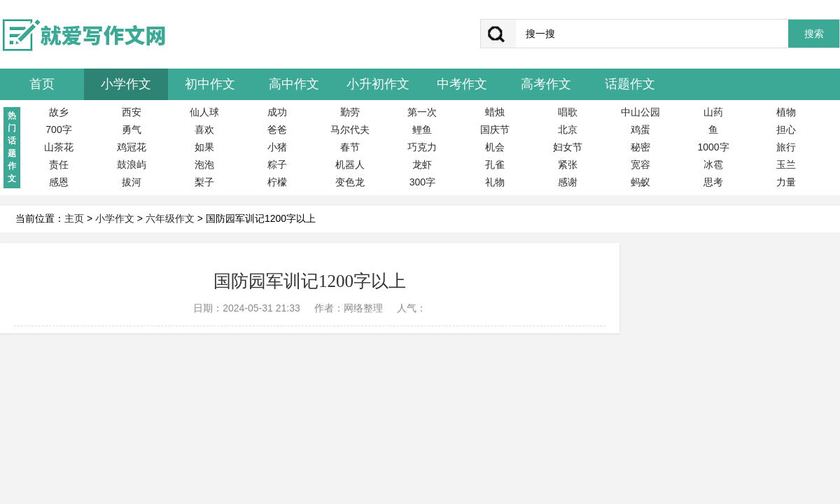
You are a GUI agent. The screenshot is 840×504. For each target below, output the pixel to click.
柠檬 (277, 182)
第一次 (422, 112)
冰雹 (713, 164)
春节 (350, 147)
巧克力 (422, 147)
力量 (786, 182)
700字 (58, 129)
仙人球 (204, 112)
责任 (59, 164)
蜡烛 (495, 112)
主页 (74, 218)
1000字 (713, 147)
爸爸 (277, 129)
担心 (786, 129)
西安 (132, 112)
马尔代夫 (350, 129)
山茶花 (59, 147)
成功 (277, 112)
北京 (568, 129)
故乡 (59, 112)
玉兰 (786, 164)
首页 (42, 84)
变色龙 (350, 182)
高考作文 (546, 84)
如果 (204, 147)
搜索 (814, 34)
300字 (422, 182)
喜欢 (204, 129)
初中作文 (210, 84)
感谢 (568, 182)
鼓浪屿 (132, 164)
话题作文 (630, 84)
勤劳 (350, 112)
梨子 (204, 182)
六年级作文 (170, 218)
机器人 (350, 164)
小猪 (277, 147)
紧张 (568, 164)
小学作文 (126, 84)
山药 (713, 112)
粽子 (277, 164)
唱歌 (568, 112)
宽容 (640, 164)
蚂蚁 (640, 182)
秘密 (640, 147)
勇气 (132, 129)
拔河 (132, 182)
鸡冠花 (132, 147)
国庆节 (495, 129)
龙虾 (422, 164)
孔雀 (495, 164)
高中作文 (294, 84)
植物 (786, 112)
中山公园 (640, 112)
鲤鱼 (422, 129)
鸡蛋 (640, 129)
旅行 (786, 147)
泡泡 (204, 164)
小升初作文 (378, 84)
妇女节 (568, 147)
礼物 (495, 182)
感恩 (59, 182)
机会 (495, 147)
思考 (713, 182)
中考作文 (462, 84)
